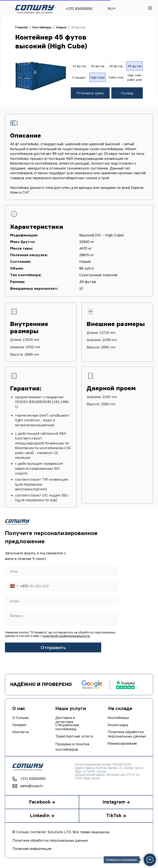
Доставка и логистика (65, 720)
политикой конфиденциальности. (66, 636)
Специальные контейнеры (67, 727)
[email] (62, 601)
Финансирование (122, 743)
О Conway (21, 718)
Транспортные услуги (74, 736)
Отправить (53, 647)
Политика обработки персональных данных (127, 734)
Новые (61, 27)
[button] (90, 93)
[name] (62, 571)
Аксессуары (118, 725)
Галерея (19, 725)
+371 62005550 (79, 8)
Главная (21, 27)
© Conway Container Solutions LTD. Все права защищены (61, 832)
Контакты (21, 732)
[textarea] (62, 618)
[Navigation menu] (150, 8)
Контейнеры (42, 27)
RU (111, 8)
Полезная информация (32, 849)
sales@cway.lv (32, 786)
